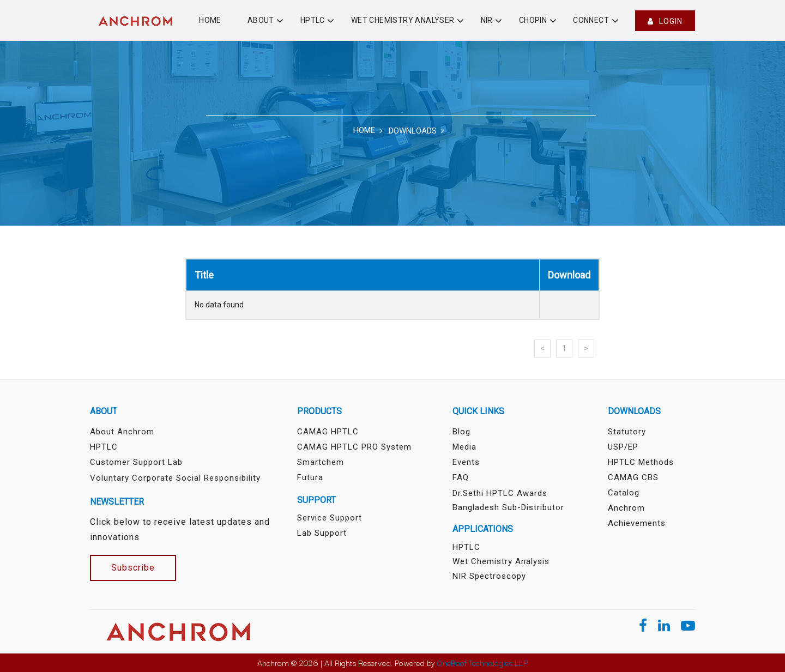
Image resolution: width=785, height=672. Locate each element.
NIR (487, 20)
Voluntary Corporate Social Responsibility (175, 478)
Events (466, 462)
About (261, 20)
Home (210, 20)
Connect (591, 20)
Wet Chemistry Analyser (403, 20)
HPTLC (313, 20)
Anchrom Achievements (637, 516)
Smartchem (321, 462)
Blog (461, 432)
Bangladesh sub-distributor (508, 507)
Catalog (624, 493)
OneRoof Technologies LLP (482, 662)
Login (665, 21)
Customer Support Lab (136, 462)
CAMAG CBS (633, 477)
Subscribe (133, 568)
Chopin (533, 20)
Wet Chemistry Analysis (501, 561)
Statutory (627, 432)
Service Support (330, 518)
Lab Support (322, 533)
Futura (310, 477)
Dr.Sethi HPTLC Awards (500, 493)
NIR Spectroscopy (489, 576)
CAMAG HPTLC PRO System (354, 447)
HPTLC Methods (641, 462)
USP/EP (623, 447)
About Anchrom (122, 432)
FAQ (461, 477)
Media (464, 447)
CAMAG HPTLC (328, 432)
